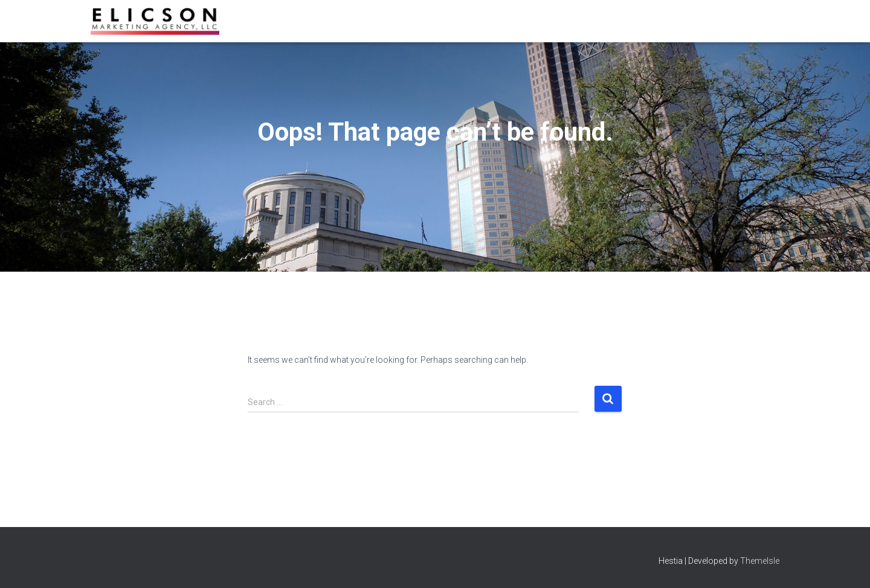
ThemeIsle (760, 561)
